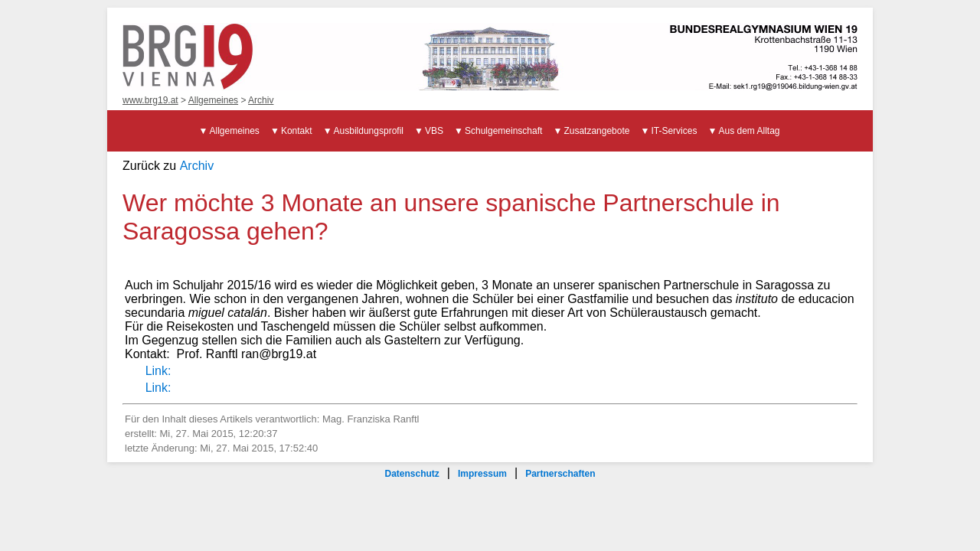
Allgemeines (213, 100)
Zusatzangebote (596, 131)
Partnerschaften (560, 474)
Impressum (482, 474)
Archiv (261, 100)
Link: (158, 371)
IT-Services (674, 131)
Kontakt (297, 131)
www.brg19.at (150, 100)
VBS (434, 131)
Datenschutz (412, 474)
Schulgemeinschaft (503, 131)
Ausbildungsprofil (369, 131)
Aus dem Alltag (749, 131)
